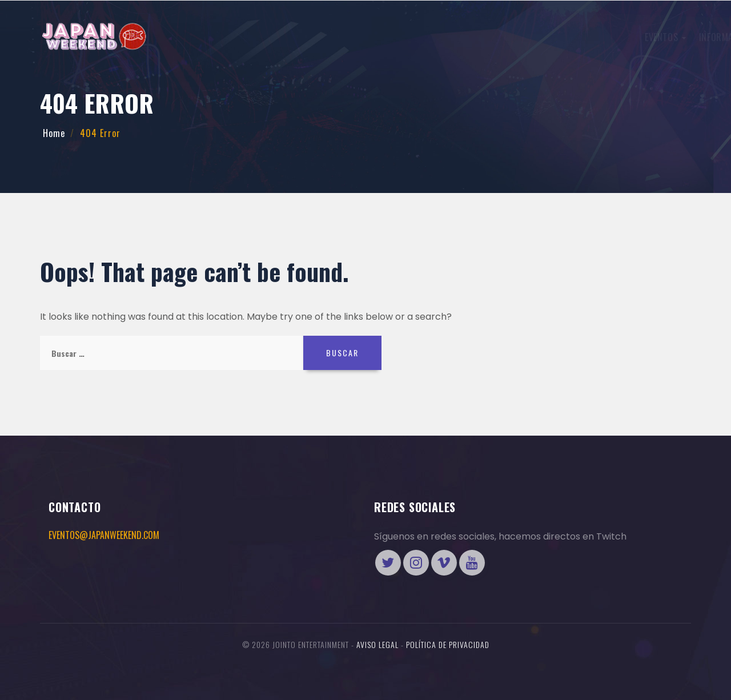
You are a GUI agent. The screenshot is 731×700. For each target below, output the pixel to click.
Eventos (181, 37)
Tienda (645, 36)
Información (245, 37)
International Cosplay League (351, 37)
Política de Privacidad (448, 644)
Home (54, 133)
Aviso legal (377, 644)
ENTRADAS (556, 36)
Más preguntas (462, 37)
